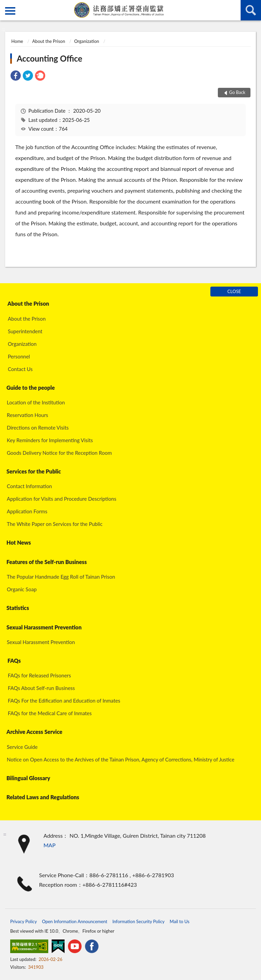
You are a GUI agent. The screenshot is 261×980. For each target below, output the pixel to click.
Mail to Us (179, 921)
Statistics (18, 608)
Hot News (19, 542)
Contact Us (20, 369)
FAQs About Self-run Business (41, 688)
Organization (86, 41)
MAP (49, 845)
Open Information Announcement (74, 921)
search (251, 10)
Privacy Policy (23, 921)
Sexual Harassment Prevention (44, 627)
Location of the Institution (36, 402)
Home (17, 41)
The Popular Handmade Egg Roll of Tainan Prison (61, 577)
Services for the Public (34, 471)
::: (5, 5)
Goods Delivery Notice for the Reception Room (59, 453)
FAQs (14, 661)
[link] (16, 76)
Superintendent (25, 331)
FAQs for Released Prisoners (39, 675)
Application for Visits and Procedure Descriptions (62, 499)
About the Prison (49, 41)
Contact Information (29, 486)
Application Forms (27, 511)
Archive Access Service (34, 732)
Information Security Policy (139, 921)
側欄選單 (10, 11)
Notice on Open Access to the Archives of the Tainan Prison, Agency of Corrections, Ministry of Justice (121, 759)
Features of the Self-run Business (47, 562)
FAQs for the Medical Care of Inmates (50, 713)
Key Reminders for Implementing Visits (50, 440)
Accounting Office (49, 58)
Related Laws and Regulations (43, 797)
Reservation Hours (28, 415)
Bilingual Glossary (28, 778)
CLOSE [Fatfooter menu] (234, 291)
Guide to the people (31, 388)
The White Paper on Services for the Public (55, 524)
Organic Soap (22, 589)
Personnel (19, 356)
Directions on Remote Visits (38, 428)
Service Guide (22, 747)
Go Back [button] (237, 92)
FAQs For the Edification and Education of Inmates (64, 701)
